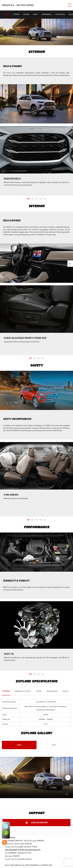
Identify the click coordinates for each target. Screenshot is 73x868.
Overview (6, 14)
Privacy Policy (10, 838)
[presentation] (5, 778)
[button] (28, 198)
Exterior (16, 14)
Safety (35, 14)
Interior (26, 14)
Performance (46, 14)
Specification (60, 14)
